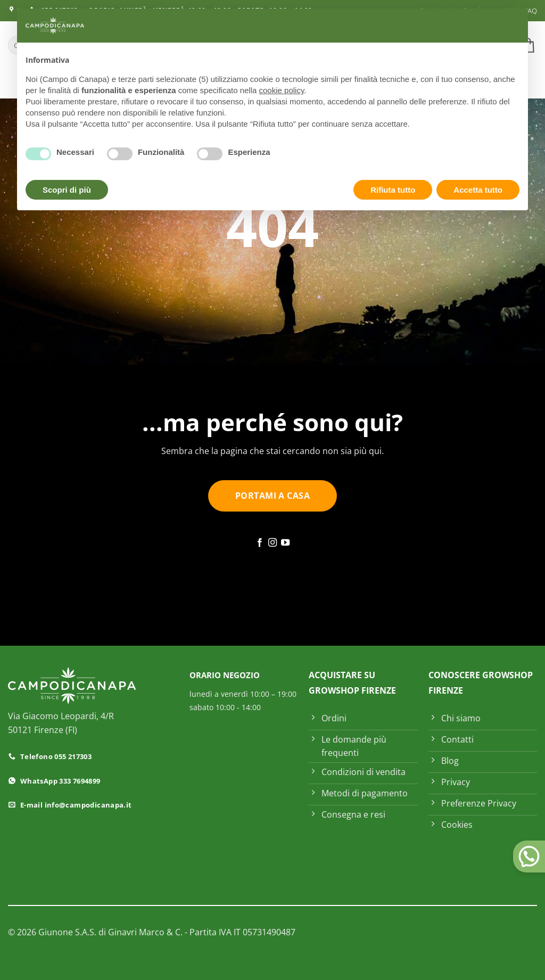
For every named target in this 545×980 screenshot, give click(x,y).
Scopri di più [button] (67, 190)
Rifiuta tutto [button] (393, 190)
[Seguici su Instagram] (272, 543)
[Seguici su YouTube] (285, 543)
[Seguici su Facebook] (259, 543)
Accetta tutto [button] (478, 190)
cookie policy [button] (282, 90)
